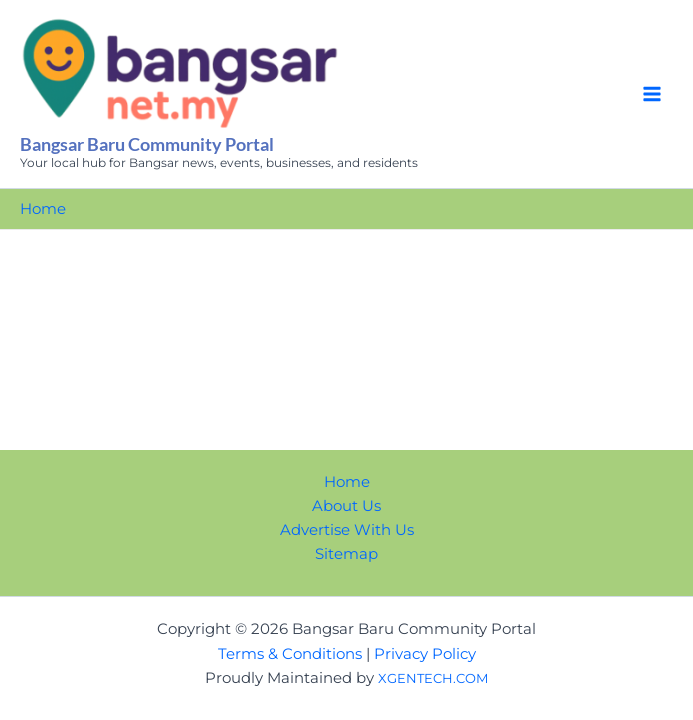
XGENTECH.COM (433, 678)
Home (347, 482)
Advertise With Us (347, 530)
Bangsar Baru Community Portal (147, 144)
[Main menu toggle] (652, 94)
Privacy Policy (425, 654)
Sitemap (346, 554)
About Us (346, 506)
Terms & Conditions (290, 654)
